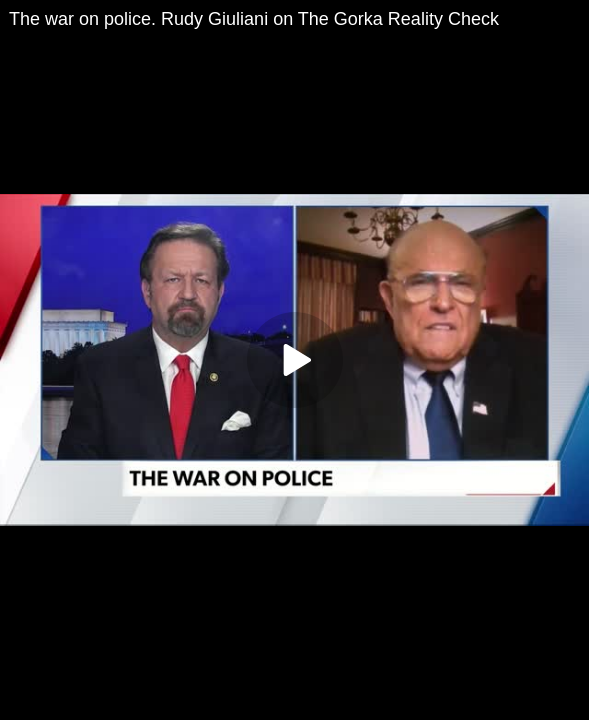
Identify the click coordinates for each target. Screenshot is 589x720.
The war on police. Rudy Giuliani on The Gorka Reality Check (254, 19)
